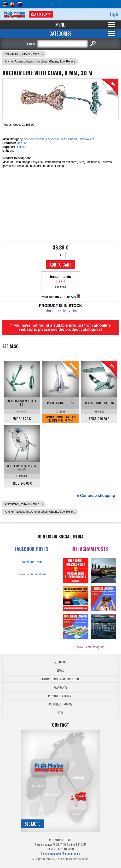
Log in (114, 14)
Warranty (61, 687)
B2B (60, 713)
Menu (60, 25)
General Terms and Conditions (60, 679)
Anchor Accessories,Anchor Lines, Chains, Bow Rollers (40, 62)
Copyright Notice (61, 704)
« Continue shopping (96, 496)
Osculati (22, 143)
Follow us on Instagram (90, 647)
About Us (60, 662)
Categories (61, 33)
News (61, 671)
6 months (60, 287)
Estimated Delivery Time (60, 311)
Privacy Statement (60, 696)
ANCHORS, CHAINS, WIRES (24, 54)
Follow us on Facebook (32, 574)
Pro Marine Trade (32, 562)
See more (32, 824)
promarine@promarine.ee (65, 853)
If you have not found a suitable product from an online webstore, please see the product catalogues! (60, 327)
